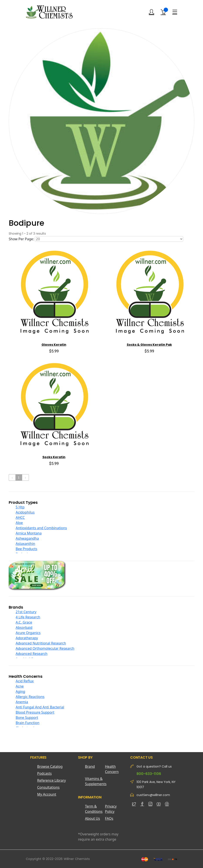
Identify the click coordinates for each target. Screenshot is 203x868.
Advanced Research (32, 654)
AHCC (20, 517)
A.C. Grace (24, 622)
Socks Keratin (54, 457)
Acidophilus (25, 512)
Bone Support (27, 718)
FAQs (109, 818)
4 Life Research (28, 617)
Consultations (48, 787)
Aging (20, 691)
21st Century (26, 612)
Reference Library (52, 780)
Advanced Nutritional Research (41, 643)
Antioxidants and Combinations (41, 528)
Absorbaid (24, 628)
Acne (20, 686)
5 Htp (20, 507)
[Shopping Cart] (163, 12)
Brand (90, 766)
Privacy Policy (111, 809)
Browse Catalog (50, 766)
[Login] (151, 12)
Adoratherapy (27, 638)
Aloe (19, 523)
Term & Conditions (94, 809)
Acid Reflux (25, 681)
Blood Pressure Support (35, 712)
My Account (47, 794)
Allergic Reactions (30, 697)
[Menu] (175, 12)
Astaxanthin (25, 544)
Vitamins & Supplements (95, 781)
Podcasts (44, 773)
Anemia (22, 702)
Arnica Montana (29, 533)
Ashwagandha (27, 538)
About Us (92, 818)
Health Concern (112, 769)
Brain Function (27, 723)
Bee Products (26, 549)
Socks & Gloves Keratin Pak (149, 345)
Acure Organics (28, 633)
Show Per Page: (21, 239)
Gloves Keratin (54, 345)
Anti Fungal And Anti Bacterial (40, 707)
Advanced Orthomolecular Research (45, 648)
